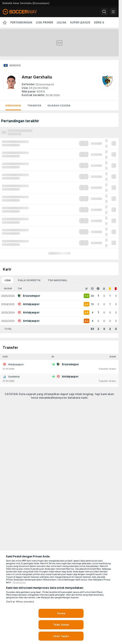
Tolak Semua (61, 625)
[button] (104, 12)
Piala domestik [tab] (29, 280)
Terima (61, 613)
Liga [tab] (8, 280)
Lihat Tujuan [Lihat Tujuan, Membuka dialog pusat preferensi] (61, 636)
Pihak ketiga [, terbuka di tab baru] (19, 582)
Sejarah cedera (59, 106)
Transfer (34, 106)
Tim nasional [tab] (58, 280)
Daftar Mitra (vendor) (20, 602)
